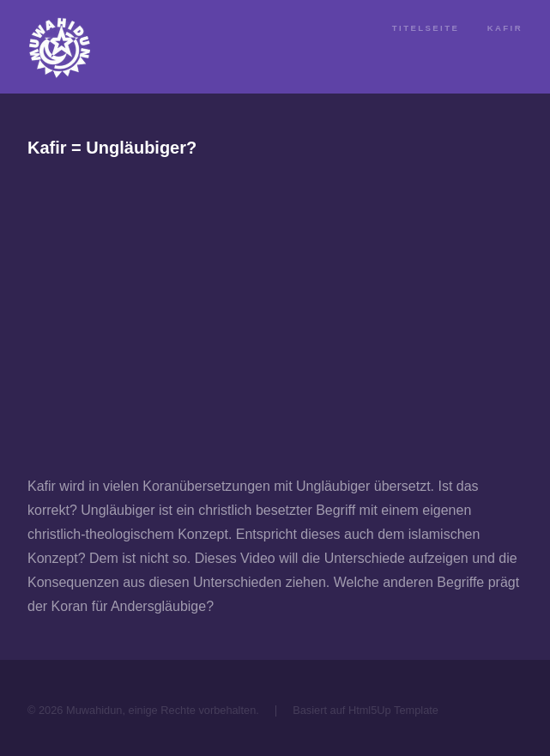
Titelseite (426, 28)
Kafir (505, 28)
